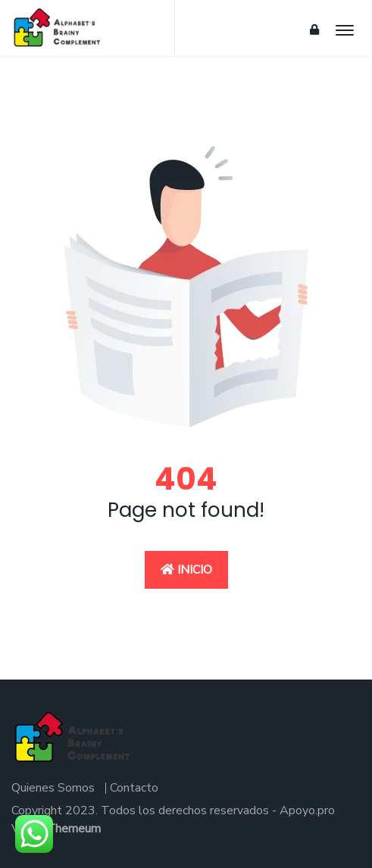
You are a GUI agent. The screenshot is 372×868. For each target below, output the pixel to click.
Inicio (186, 570)
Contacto (134, 788)
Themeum (73, 829)
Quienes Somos (53, 788)
